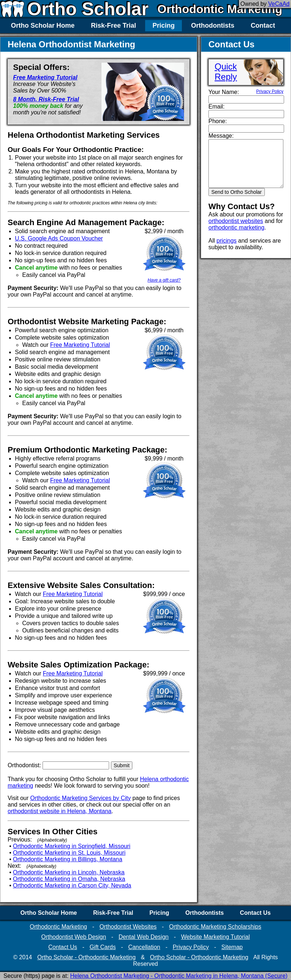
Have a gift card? (164, 280)
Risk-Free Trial (113, 26)
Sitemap (232, 947)
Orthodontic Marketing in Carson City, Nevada (72, 885)
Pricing (164, 26)
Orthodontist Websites (128, 927)
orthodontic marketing (236, 228)
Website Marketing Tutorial (216, 937)
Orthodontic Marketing (220, 9)
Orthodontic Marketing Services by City (81, 798)
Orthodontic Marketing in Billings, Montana (68, 859)
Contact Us (255, 913)
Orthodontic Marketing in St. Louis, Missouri (69, 853)
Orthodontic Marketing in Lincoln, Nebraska (69, 872)
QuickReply (226, 72)
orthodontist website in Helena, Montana (60, 811)
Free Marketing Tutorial (45, 77)
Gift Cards (103, 947)
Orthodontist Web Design (73, 937)
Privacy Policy (270, 91)
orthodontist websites (236, 221)
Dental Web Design (144, 937)
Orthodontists (213, 26)
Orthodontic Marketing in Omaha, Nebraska (69, 879)
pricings (226, 241)
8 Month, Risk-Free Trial (46, 99)
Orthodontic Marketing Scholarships (215, 927)
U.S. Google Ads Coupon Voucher (59, 238)
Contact (263, 26)
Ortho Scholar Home (43, 26)
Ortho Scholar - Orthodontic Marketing (86, 957)
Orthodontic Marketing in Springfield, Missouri (72, 846)
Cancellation (144, 947)
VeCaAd (279, 4)
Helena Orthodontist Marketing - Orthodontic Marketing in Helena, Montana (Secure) (179, 976)
